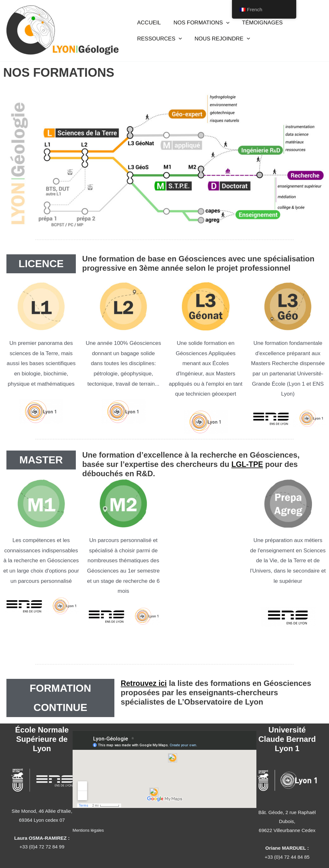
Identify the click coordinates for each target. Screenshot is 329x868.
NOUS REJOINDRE (219, 36)
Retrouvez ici (145, 683)
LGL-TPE (248, 464)
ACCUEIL (148, 26)
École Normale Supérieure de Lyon (42, 739)
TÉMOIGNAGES (258, 26)
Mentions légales (88, 830)
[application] (223, 26)
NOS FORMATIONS (199, 26)
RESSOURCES (159, 36)
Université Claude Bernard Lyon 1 (287, 739)
